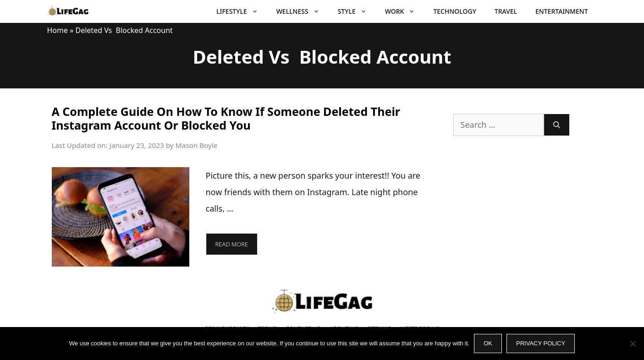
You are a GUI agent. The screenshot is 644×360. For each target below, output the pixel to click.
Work (405, 11)
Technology (454, 11)
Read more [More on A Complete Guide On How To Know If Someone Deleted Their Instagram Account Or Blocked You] (232, 244)
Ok (488, 343)
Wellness (303, 11)
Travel (506, 11)
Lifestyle (242, 11)
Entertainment (561, 11)
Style (357, 11)
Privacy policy (541, 343)
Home (58, 30)
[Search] (557, 125)
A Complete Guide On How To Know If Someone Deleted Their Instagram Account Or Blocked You (226, 118)
